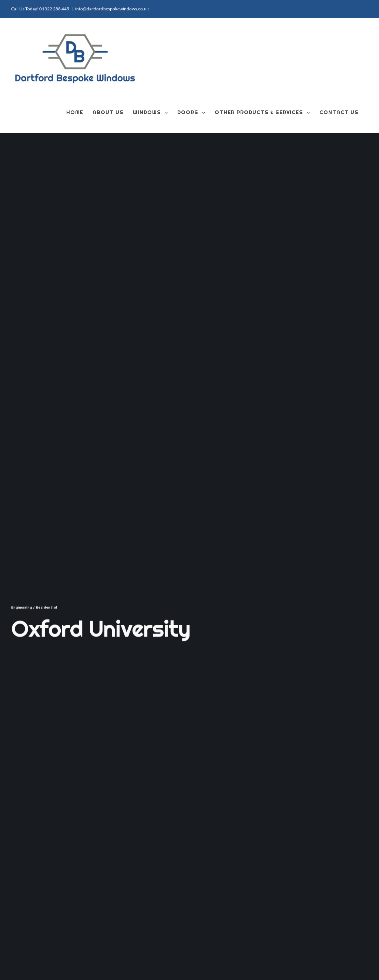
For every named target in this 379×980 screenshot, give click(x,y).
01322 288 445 (54, 9)
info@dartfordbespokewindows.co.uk (112, 9)
